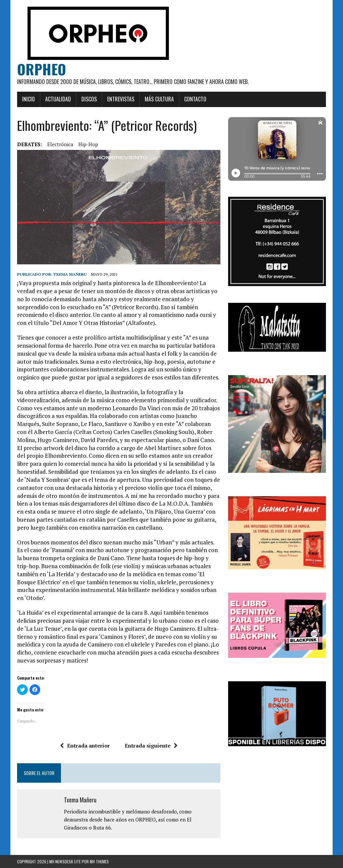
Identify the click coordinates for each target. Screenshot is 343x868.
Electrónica (60, 144)
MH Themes (99, 861)
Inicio (28, 99)
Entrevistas (121, 99)
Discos (89, 99)
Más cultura (159, 99)
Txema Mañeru (70, 274)
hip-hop (88, 144)
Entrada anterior (85, 746)
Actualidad (58, 99)
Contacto (195, 99)
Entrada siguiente (151, 746)
